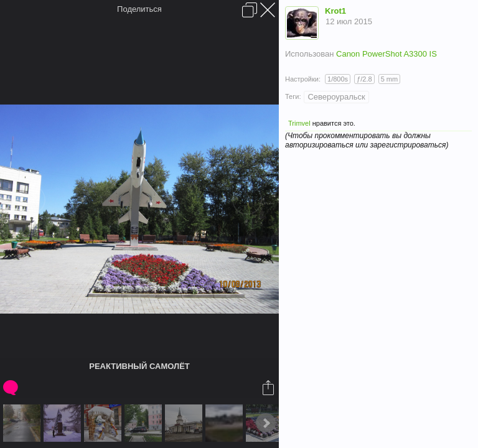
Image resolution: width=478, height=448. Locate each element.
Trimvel (299, 123)
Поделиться (139, 9)
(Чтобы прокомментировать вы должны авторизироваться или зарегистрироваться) (367, 140)
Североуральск (336, 97)
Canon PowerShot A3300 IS (387, 54)
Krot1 (335, 11)
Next (266, 423)
